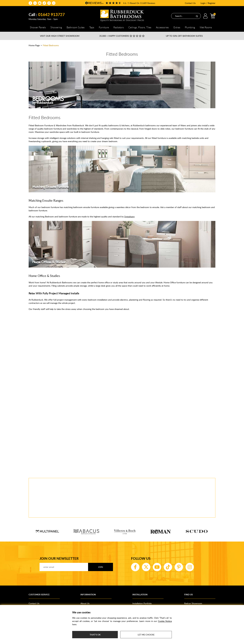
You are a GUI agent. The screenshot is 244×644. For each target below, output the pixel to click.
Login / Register (208, 3)
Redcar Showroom (193, 603)
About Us (85, 603)
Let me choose (146, 635)
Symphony (129, 217)
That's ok (95, 635)
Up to (184, 36)
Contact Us (190, 3)
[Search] (197, 16)
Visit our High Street (60, 36)
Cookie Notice (165, 621)
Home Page (34, 45)
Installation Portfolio (142, 603)
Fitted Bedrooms (51, 45)
